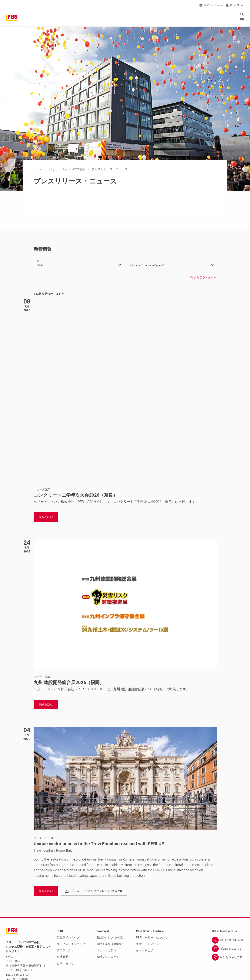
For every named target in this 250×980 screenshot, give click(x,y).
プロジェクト (65, 950)
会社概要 (62, 957)
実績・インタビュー (149, 944)
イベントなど (145, 950)
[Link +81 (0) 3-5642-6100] (228, 940)
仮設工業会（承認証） (111, 944)
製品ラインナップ (68, 938)
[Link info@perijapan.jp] (228, 949)
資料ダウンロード (108, 957)
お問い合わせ (65, 963)
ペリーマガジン (106, 950)
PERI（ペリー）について (152, 938)
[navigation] (46, 517)
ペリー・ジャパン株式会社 (68, 169)
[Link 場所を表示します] (228, 957)
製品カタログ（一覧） (111, 938)
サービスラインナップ (71, 944)
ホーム (38, 169)
